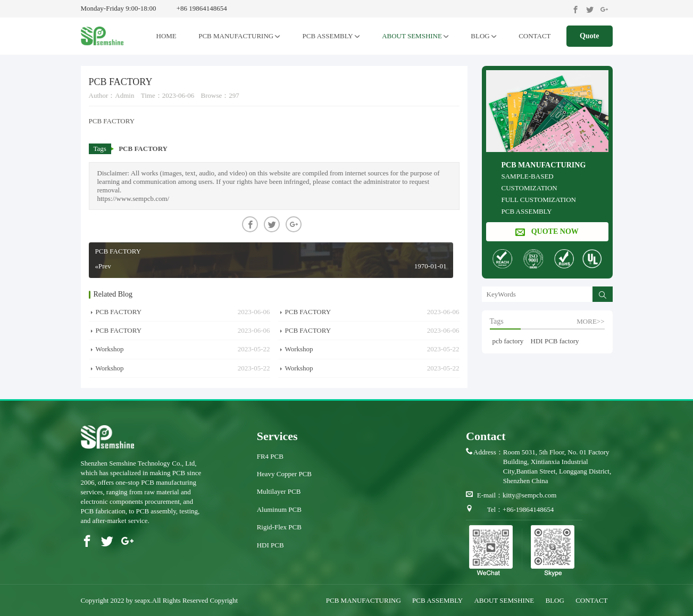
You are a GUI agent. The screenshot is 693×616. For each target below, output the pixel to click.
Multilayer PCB (279, 491)
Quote (590, 36)
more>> (590, 321)
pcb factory (508, 341)
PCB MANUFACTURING (239, 36)
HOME (166, 36)
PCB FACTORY (143, 149)
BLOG (483, 36)
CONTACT (535, 36)
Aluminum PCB (279, 509)
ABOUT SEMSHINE (415, 36)
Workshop (110, 349)
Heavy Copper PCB (284, 474)
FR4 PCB (270, 456)
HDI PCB (270, 545)
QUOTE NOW (547, 232)
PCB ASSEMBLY (331, 36)
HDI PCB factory (555, 341)
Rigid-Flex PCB (279, 527)
